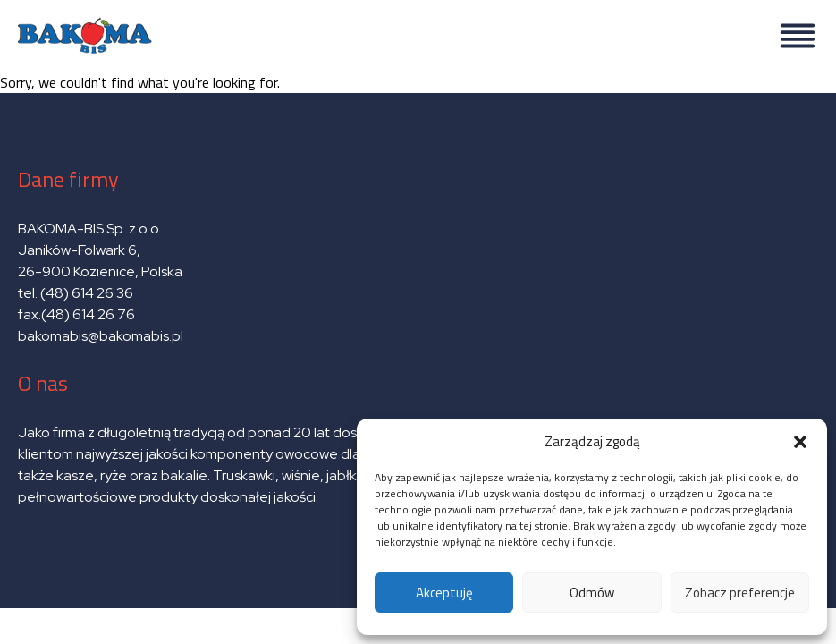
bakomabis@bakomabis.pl (101, 336)
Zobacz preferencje (740, 593)
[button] (800, 442)
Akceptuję (444, 593)
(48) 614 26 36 (87, 293)
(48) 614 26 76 (89, 314)
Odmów (592, 593)
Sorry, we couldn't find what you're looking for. (418, 304)
